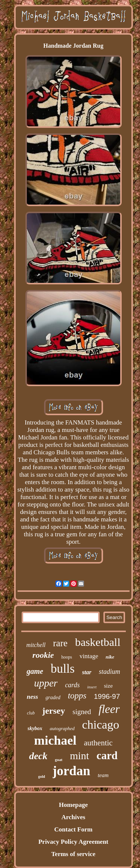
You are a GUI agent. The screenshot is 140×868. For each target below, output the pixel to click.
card (107, 755)
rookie (43, 655)
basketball (98, 642)
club (31, 713)
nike (110, 657)
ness (32, 697)
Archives (74, 817)
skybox (35, 728)
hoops (67, 657)
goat (59, 760)
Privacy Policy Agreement (74, 842)
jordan (71, 771)
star (87, 672)
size (108, 686)
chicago (101, 725)
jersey (54, 711)
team (103, 775)
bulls (63, 669)
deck (38, 756)
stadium (110, 672)
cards (72, 685)
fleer (109, 709)
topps (77, 696)
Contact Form (73, 829)
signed (82, 712)
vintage (89, 656)
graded (53, 697)
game (35, 671)
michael (55, 740)
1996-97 (107, 696)
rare (60, 643)
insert (92, 687)
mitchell (36, 645)
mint (79, 756)
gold (41, 777)
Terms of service (73, 854)
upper (46, 683)
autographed (62, 728)
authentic (98, 743)
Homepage (73, 805)
